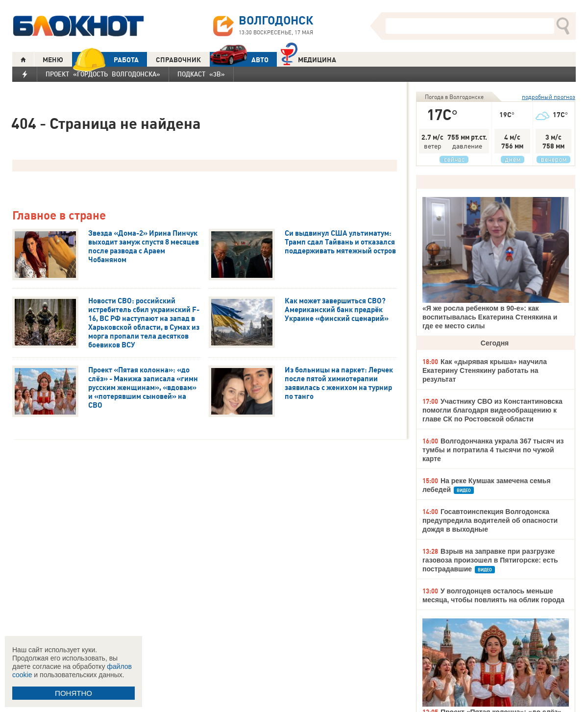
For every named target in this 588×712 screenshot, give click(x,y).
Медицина (308, 59)
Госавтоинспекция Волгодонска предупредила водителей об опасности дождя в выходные (490, 520)
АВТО (239, 60)
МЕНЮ (53, 60)
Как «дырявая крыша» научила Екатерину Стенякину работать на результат (485, 370)
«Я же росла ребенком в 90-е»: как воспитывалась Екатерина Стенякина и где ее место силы (490, 317)
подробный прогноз (549, 97)
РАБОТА (105, 60)
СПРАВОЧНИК (178, 60)
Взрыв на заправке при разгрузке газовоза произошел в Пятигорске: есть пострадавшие (490, 560)
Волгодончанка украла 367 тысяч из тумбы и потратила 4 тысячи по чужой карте (493, 450)
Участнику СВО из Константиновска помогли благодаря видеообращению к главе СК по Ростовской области (492, 410)
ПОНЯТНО (73, 693)
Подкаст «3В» (201, 74)
